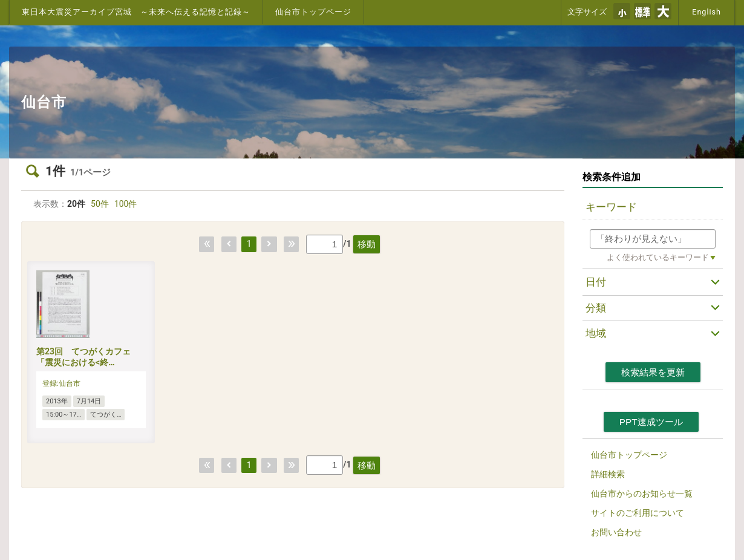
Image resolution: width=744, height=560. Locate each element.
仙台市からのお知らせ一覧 (642, 493)
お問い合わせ (616, 532)
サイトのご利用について (638, 513)
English (706, 12)
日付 (596, 282)
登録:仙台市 (61, 383)
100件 (126, 204)
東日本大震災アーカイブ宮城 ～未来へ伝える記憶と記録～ (136, 12)
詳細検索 (608, 474)
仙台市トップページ (313, 12)
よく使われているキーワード (658, 257)
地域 (596, 333)
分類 (596, 308)
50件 (100, 204)
